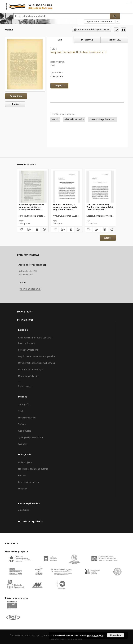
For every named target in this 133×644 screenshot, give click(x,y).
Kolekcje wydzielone (28, 350)
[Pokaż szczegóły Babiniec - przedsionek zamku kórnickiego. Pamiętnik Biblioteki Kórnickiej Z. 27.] (44, 229)
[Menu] (129, 3)
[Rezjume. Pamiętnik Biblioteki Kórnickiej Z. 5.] (25, 64)
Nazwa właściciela (27, 418)
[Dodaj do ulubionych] (116, 30)
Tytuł (21, 411)
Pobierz (14, 104)
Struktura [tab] (115, 40)
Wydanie (23, 444)
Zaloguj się (24, 510)
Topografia (24, 404)
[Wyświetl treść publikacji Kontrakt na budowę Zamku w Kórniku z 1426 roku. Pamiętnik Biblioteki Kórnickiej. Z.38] (104, 229)
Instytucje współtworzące (31, 370)
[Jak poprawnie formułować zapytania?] (118, 21)
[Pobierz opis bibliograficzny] (29, 229)
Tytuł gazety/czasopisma (30, 437)
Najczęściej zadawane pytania (33, 469)
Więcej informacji (95, 635)
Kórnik (55, 119)
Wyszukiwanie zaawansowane (99, 21)
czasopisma (57, 76)
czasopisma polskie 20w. (102, 119)
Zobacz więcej (25, 386)
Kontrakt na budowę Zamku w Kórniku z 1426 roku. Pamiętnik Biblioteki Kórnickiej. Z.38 (99, 207)
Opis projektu (25, 462)
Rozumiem (116, 635)
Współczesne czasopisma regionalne (37, 356)
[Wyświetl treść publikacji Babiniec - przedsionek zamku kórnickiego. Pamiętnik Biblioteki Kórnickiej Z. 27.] (37, 229)
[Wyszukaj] (115, 16)
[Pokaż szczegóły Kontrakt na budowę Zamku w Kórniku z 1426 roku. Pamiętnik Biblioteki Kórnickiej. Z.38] (112, 229)
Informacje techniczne (29, 482)
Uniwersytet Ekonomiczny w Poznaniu (37, 363)
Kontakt (22, 475)
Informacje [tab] (87, 40)
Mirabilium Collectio (28, 376)
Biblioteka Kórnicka (74, 119)
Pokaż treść (16, 96)
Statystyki (23, 489)
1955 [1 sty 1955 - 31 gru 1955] (53, 66)
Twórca (22, 424)
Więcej (108, 238)
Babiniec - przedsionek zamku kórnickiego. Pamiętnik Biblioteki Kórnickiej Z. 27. (32, 207)
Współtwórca (25, 431)
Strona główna (25, 320)
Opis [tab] (60, 40)
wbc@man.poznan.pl (30, 289)
